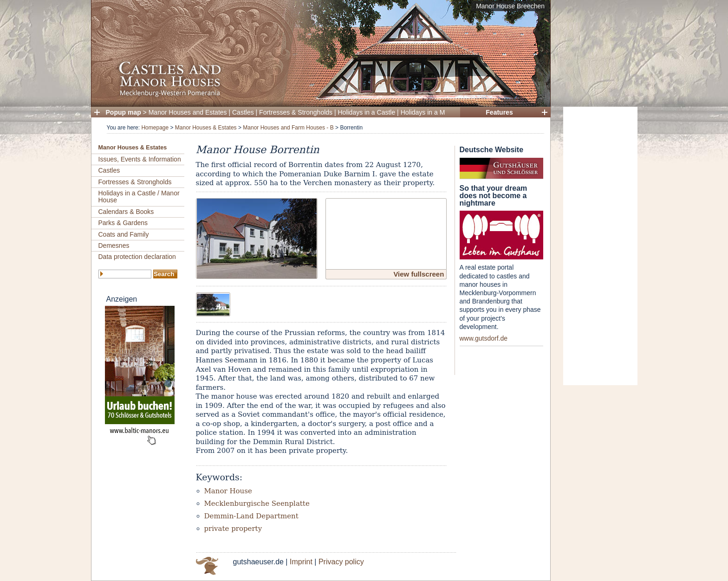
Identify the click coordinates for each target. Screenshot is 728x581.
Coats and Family (124, 234)
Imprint (301, 562)
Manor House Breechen (510, 6)
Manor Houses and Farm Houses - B (288, 128)
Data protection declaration (137, 257)
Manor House (228, 491)
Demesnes (114, 245)
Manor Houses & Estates (206, 128)
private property (233, 529)
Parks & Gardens (123, 223)
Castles (243, 112)
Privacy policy (341, 562)
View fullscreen (419, 274)
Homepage (155, 128)
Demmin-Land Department (251, 516)
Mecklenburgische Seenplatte (257, 504)
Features (499, 112)
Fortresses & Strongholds (296, 112)
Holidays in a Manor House (440, 112)
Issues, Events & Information (140, 159)
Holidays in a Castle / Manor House (139, 197)
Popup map (123, 112)
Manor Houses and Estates (188, 112)
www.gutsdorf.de (484, 338)
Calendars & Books (126, 212)
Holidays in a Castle (367, 112)
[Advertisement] (600, 246)
